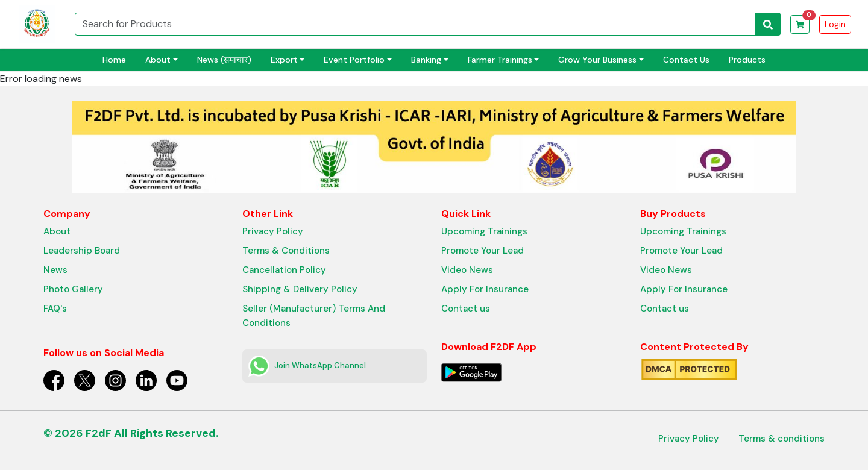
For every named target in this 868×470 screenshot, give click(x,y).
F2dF (99, 433)
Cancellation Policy (284, 270)
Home (114, 60)
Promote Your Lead (483, 251)
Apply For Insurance (485, 289)
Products (747, 60)
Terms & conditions (782, 439)
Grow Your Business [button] (597, 60)
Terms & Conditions (286, 251)
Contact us (466, 309)
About (57, 231)
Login (835, 24)
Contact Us (686, 60)
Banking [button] (426, 60)
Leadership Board (82, 251)
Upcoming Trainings (484, 231)
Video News (467, 270)
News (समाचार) (224, 60)
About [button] (158, 60)
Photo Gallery (73, 289)
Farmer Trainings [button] (500, 60)
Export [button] (284, 60)
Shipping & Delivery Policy (300, 289)
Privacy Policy (273, 231)
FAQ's (55, 309)
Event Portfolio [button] (354, 60)
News (55, 270)
